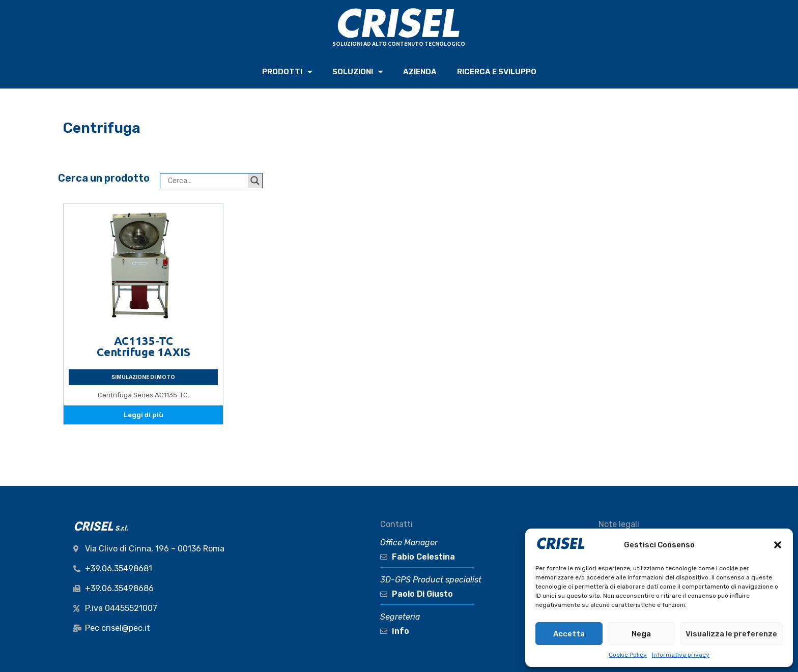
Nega (641, 634)
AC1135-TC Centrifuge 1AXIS (144, 346)
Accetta (569, 634)
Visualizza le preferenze (731, 634)
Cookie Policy (628, 655)
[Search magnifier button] (255, 181)
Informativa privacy (681, 655)
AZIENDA (420, 72)
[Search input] (207, 181)
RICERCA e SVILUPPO (497, 72)
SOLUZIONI (358, 72)
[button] (778, 545)
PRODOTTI (287, 72)
